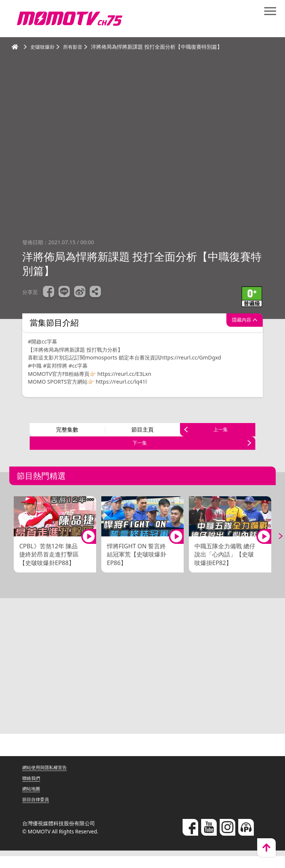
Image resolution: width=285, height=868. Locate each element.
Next (274, 548)
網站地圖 (33, 801)
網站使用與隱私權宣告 (48, 779)
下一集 (140, 452)
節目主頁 (142, 433)
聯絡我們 (33, 790)
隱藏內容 (236, 323)
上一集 (220, 433)
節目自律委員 (38, 811)
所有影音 (75, 47)
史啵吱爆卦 (43, 47)
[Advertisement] (142, 681)
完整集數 (67, 433)
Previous (11, 548)
